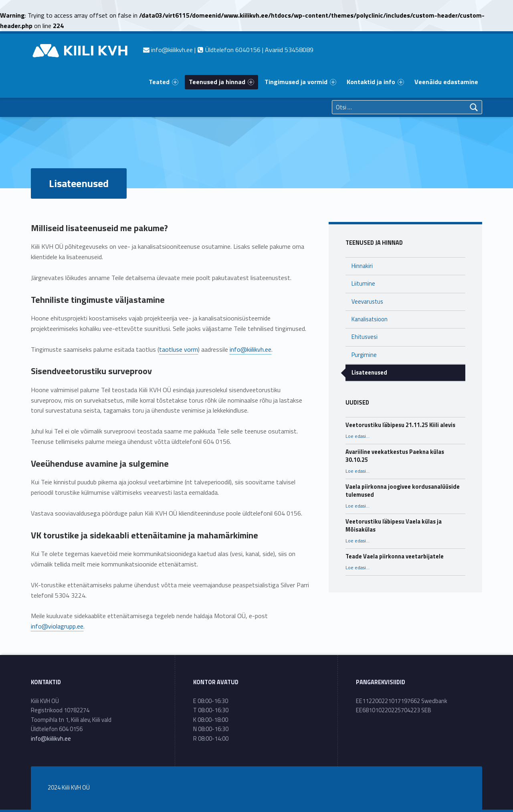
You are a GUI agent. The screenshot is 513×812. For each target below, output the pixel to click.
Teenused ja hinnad (221, 82)
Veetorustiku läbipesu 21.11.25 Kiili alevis (400, 425)
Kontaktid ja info (375, 82)
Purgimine (364, 355)
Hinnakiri (362, 266)
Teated (164, 82)
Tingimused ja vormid (300, 82)
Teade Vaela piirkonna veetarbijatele (395, 556)
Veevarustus (367, 302)
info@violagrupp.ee (57, 626)
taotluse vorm (179, 349)
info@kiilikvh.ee (250, 349)
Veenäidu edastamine (446, 82)
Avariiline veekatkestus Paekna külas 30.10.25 (395, 456)
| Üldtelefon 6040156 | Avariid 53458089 (228, 50)
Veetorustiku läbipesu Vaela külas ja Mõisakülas (394, 526)
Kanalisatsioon (370, 319)
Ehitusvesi (365, 337)
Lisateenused (369, 373)
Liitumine (363, 284)
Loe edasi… (357, 436)
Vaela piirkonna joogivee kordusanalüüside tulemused (403, 491)
